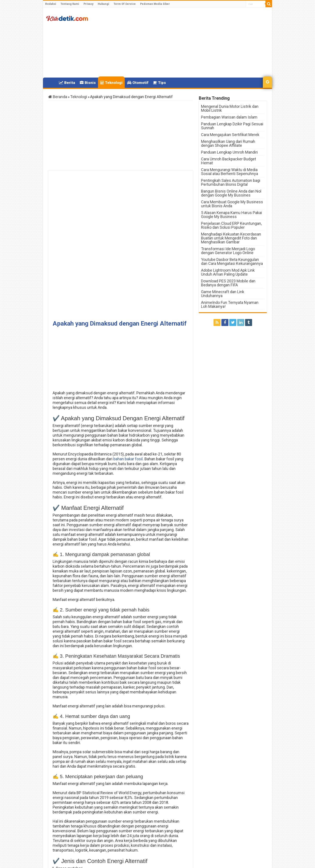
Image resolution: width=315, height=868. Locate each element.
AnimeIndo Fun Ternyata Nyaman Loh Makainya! (230, 304)
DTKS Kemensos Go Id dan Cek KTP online (162, 838)
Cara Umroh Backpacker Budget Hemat (229, 161)
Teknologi (111, 83)
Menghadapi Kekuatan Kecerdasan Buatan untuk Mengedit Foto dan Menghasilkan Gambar (231, 238)
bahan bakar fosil (128, 317)
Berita (67, 83)
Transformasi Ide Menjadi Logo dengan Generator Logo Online (228, 251)
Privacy (88, 4)
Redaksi (51, 4)
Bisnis (88, 83)
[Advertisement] (189, 43)
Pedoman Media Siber (155, 4)
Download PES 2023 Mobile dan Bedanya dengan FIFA (228, 283)
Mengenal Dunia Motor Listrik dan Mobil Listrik (230, 108)
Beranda (58, 97)
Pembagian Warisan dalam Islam (229, 117)
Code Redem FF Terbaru (79, 836)
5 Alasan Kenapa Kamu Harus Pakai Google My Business (231, 215)
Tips (159, 83)
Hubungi (103, 4)
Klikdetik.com (64, 861)
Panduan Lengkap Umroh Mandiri (229, 152)
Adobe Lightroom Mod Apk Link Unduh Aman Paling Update (228, 272)
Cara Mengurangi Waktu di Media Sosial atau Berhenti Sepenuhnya (230, 172)
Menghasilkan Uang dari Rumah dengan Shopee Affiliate (228, 143)
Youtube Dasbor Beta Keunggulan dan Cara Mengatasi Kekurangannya (232, 261)
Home (51, 82)
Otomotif (138, 83)
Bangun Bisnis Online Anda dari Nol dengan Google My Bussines (231, 193)
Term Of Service (125, 4)
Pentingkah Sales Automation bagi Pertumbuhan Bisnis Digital (231, 182)
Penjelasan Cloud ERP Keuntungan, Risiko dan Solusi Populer (231, 225)
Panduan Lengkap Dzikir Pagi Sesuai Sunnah (232, 126)
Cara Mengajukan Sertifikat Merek (230, 135)
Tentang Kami (70, 4)
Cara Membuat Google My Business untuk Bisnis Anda (232, 204)
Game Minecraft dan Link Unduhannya (223, 294)
